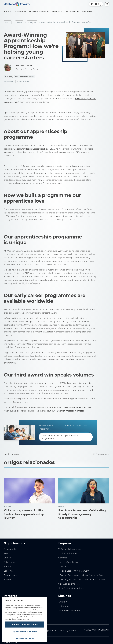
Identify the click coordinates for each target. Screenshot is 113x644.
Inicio (8, 22)
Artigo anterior (12, 454)
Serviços (8, 567)
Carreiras (63, 558)
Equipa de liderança (68, 553)
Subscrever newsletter (69, 610)
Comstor (8, 558)
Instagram (63, 606)
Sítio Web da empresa (69, 584)
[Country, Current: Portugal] (96, 4)
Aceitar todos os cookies (25, 624)
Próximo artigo (101, 454)
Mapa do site (50, 631)
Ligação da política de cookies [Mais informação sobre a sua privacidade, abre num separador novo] (17, 619)
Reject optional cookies (25, 632)
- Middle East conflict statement (74, 571)
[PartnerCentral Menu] (107, 4)
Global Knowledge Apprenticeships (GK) (33, 149)
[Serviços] (57, 12)
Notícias (62, 567)
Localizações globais (68, 562)
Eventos (8, 580)
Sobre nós (9, 571)
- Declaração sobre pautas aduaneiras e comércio (82, 580)
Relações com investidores (71, 588)
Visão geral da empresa (70, 549)
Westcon (8, 553)
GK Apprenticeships (75, 407)
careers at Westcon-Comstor (70, 411)
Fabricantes (10, 562)
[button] (92, 4)
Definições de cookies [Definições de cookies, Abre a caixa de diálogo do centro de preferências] (25, 638)
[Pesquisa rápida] (100, 4)
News (19, 22)
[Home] (17, 4)
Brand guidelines (69, 631)
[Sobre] (7, 12)
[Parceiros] (20, 12)
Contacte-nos (10, 575)
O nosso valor (10, 549)
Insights (32, 22)
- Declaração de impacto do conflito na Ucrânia (81, 575)
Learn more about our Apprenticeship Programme (60, 437)
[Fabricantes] (72, 12)
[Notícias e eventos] (39, 12)
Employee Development (25, 77)
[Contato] (87, 12)
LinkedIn (63, 602)
